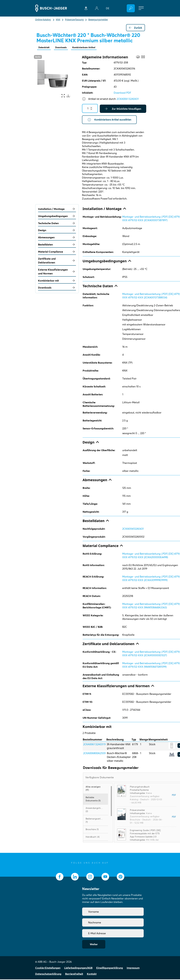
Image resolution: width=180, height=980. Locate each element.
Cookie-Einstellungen (48, 968)
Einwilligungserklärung (110, 968)
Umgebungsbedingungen (57, 217)
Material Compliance (57, 252)
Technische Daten (57, 224)
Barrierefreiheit (74, 974)
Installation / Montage (57, 210)
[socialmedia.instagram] (90, 877)
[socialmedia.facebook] (60, 877)
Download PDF (122, 93)
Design (57, 231)
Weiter (94, 945)
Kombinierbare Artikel (89, 48)
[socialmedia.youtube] (105, 877)
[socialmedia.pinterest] (121, 877)
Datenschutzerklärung (48, 974)
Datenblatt (45, 48)
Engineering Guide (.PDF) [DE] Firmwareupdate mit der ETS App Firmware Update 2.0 (145, 834)
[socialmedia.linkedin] (75, 877)
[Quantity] (90, 109)
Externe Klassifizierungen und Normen (57, 272)
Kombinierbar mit (57, 281)
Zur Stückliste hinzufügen (123, 109)
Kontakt (92, 974)
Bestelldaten (57, 245)
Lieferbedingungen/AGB (78, 968)
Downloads (64, 48)
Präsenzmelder (137, 811)
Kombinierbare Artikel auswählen (110, 120)
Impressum (133, 968)
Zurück (136, 28)
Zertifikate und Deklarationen (57, 261)
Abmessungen (57, 238)
